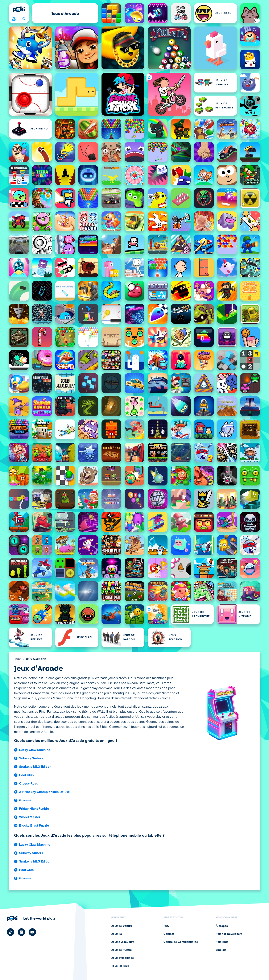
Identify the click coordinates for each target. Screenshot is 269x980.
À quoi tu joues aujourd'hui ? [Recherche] (24, 19)
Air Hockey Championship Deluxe (44, 792)
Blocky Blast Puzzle (34, 826)
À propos (222, 926)
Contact (169, 934)
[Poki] (19, 9)
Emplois (221, 950)
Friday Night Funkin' (34, 809)
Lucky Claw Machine (35, 750)
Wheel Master (30, 817)
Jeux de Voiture (122, 926)
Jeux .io (117, 934)
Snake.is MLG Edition (35, 767)
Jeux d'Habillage (123, 958)
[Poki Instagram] (21, 932)
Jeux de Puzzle (122, 950)
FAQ (166, 926)
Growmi (25, 800)
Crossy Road (29, 783)
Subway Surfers (31, 758)
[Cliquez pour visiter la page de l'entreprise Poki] (31, 918)
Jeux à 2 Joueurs (123, 942)
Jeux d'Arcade (36, 659)
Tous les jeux (120, 966)
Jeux (17, 659)
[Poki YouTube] (32, 932)
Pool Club (26, 775)
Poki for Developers (229, 934)
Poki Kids (222, 942)
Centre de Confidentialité (181, 942)
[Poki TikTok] (11, 932)
